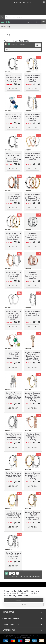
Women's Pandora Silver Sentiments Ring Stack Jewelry (13, 437)
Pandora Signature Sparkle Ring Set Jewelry (33, 275)
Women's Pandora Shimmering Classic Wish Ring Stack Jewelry (13, 315)
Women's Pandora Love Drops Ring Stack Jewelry (13, 475)
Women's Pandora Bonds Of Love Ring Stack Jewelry (33, 117)
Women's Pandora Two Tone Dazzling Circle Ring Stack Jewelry (33, 397)
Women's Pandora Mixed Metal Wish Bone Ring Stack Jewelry (33, 156)
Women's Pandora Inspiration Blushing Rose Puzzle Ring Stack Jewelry (33, 356)
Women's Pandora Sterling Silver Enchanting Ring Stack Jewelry (13, 78)
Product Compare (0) (20, 44)
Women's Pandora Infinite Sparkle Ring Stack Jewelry (33, 476)
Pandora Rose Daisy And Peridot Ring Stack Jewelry (13, 355)
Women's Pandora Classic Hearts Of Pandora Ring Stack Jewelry (33, 197)
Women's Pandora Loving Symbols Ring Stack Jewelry (33, 78)
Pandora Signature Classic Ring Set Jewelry (33, 236)
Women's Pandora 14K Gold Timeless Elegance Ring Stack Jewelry (33, 516)
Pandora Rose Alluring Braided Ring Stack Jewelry (13, 197)
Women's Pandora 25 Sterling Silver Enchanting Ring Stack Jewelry (13, 157)
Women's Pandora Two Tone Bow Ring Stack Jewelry (13, 275)
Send (24, 605)
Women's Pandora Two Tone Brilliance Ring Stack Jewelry (13, 396)
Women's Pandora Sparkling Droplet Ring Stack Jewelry (13, 236)
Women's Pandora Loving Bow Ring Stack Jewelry (33, 313)
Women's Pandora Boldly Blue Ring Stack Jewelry (13, 116)
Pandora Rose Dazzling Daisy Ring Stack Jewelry (33, 437)
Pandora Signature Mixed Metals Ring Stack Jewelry (13, 515)
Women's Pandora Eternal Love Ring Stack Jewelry (13, 556)
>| (17, 573)
